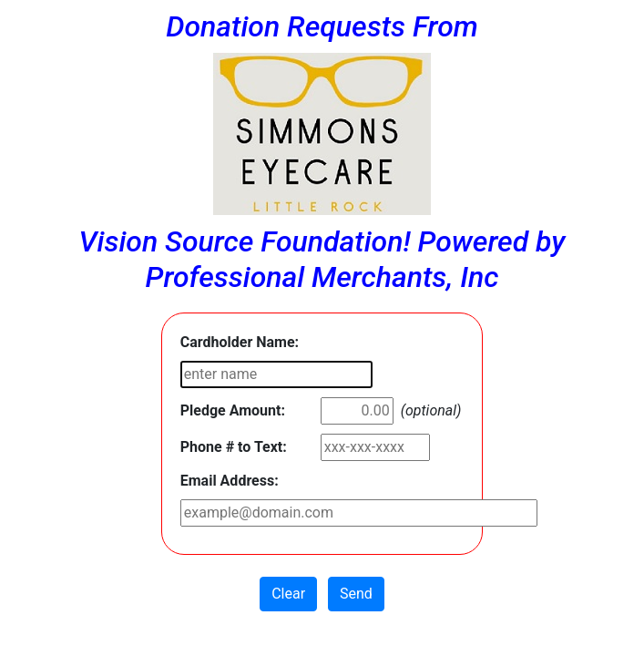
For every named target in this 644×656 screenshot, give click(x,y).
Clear (288, 594)
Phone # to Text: (234, 447)
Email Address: (230, 481)
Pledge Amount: (233, 410)
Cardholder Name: (240, 342)
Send (356, 594)
